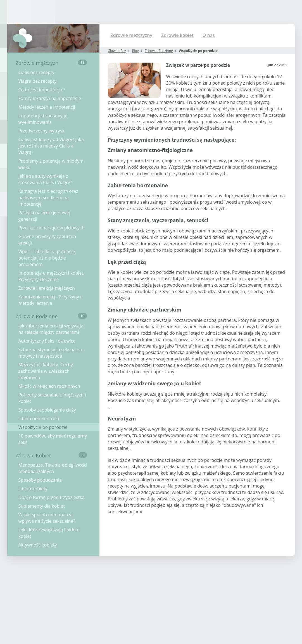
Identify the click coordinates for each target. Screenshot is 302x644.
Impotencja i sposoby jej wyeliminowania (43, 119)
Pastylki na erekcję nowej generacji (44, 216)
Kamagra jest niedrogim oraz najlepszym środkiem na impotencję (48, 198)
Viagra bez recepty (38, 81)
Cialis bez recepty (36, 72)
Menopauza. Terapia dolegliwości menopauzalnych (53, 468)
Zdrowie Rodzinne (51, 316)
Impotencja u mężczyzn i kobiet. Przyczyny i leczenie (52, 276)
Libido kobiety (33, 489)
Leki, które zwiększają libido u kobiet (49, 533)
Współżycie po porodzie (43, 427)
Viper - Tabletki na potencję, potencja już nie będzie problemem (47, 258)
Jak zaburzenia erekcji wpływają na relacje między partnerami (51, 329)
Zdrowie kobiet (177, 35)
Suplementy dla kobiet (42, 506)
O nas (209, 35)
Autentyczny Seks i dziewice (47, 341)
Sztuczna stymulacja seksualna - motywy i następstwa (52, 353)
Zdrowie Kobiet (51, 455)
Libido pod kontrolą (39, 419)
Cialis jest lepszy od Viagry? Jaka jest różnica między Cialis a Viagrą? (51, 146)
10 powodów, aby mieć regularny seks (53, 439)
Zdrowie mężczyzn (51, 63)
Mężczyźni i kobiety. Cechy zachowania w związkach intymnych (46, 371)
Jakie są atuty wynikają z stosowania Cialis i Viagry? (45, 179)
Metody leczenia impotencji (47, 107)
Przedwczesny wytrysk (41, 131)
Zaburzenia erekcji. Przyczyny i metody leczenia (50, 300)
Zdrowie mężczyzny (131, 35)
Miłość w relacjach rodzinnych (49, 386)
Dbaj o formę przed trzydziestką (52, 497)
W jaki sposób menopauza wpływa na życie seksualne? (47, 518)
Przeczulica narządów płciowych (52, 228)
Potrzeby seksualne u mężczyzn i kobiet (52, 398)
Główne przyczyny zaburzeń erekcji (47, 240)
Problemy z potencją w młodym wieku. (51, 164)
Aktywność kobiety (38, 545)
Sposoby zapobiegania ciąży (47, 410)
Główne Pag (117, 51)
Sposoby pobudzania (40, 480)
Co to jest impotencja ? (42, 90)
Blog (136, 51)
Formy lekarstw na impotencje (50, 98)
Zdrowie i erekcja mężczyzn (47, 288)
